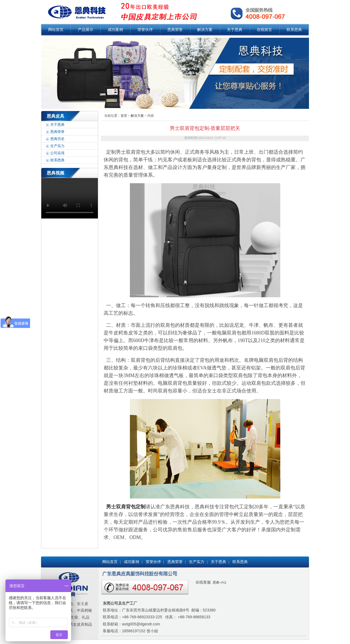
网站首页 (56, 30)
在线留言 (264, 30)
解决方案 (205, 30)
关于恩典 (235, 30)
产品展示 (86, 30)
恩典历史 (57, 139)
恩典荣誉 (175, 30)
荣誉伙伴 (145, 30)
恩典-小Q (219, 582)
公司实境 (57, 153)
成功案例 (115, 30)
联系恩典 (294, 30)
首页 (124, 116)
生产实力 (57, 146)
